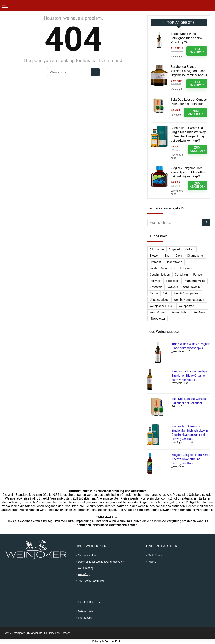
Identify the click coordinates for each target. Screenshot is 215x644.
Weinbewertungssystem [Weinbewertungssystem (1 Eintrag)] (189, 300)
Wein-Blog (84, 574)
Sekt (174, 406)
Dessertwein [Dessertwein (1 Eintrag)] (174, 262)
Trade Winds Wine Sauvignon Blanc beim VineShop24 (186, 38)
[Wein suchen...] (95, 72)
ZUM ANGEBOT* (197, 51)
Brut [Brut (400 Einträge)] (168, 256)
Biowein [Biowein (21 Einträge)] (155, 256)
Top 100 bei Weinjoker (91, 581)
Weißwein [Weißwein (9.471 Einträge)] (200, 312)
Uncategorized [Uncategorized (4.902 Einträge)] (159, 300)
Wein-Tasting (86, 568)
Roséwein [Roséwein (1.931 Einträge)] (156, 287)
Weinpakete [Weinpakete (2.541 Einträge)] (186, 306)
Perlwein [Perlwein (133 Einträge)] (199, 275)
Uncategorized (179, 442)
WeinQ (152, 562)
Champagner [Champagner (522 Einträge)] (195, 256)
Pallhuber (176, 115)
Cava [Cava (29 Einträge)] (179, 256)
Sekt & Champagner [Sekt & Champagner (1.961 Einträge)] (187, 293)
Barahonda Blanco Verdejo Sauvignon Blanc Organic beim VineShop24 (189, 71)
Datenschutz (85, 611)
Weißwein (177, 383)
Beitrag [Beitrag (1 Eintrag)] (190, 249)
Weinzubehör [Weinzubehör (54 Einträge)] (180, 312)
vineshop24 (177, 57)
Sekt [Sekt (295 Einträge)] (166, 293)
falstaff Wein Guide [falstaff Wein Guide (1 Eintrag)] (162, 268)
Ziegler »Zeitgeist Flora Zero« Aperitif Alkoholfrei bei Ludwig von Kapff (188, 172)
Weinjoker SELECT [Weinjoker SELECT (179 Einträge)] (162, 306)
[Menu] (5, 6)
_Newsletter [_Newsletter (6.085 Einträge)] (157, 319)
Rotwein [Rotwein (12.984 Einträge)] (173, 287)
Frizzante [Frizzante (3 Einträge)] (186, 268)
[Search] (208, 6)
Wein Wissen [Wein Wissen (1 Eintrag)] (158, 312)
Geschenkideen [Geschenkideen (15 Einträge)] (160, 275)
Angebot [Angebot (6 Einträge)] (174, 249)
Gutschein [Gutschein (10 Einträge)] (181, 275)
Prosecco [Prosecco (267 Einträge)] (172, 281)
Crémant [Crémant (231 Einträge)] (155, 262)
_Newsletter (178, 351)
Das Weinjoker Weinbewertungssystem (102, 562)
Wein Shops (156, 555)
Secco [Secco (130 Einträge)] (154, 293)
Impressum (85, 618)
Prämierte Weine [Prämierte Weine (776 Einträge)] (195, 281)
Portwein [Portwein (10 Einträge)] (155, 281)
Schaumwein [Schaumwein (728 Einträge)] (191, 287)
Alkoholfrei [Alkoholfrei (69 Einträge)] (157, 249)
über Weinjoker (87, 555)
